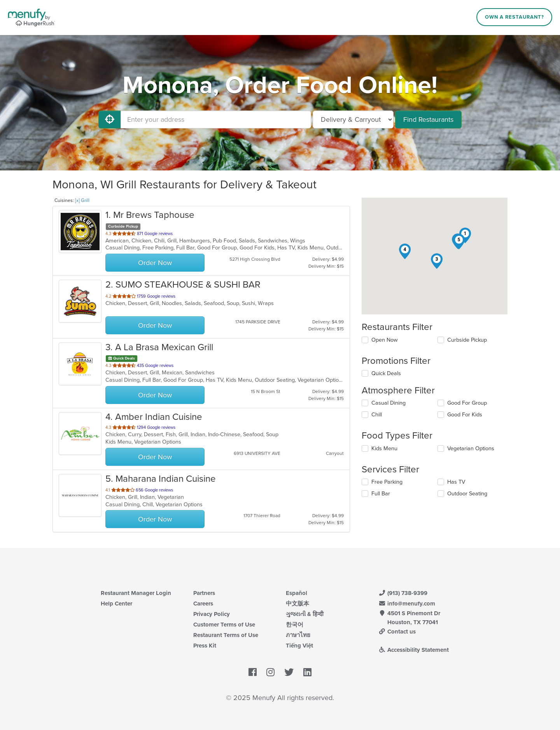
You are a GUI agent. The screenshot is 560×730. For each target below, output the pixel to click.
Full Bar (381, 494)
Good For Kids (465, 415)
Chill (377, 415)
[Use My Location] (110, 119)
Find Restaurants (428, 119)
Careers (203, 604)
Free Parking (387, 482)
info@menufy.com (407, 604)
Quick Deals (386, 373)
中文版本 (297, 604)
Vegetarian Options (471, 448)
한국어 (295, 625)
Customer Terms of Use (224, 625)
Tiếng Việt (299, 646)
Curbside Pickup (467, 340)
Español (297, 593)
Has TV (456, 482)
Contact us (397, 632)
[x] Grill (82, 200)
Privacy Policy (212, 614)
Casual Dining (388, 403)
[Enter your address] (216, 119)
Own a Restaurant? (514, 17)
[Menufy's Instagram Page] (270, 672)
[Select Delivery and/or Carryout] (353, 119)
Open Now (385, 340)
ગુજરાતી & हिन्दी (305, 614)
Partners (204, 593)
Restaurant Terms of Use (226, 635)
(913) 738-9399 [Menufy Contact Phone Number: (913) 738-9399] (403, 593)
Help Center (116, 604)
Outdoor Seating (467, 494)
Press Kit (205, 646)
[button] (437, 261)
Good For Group (467, 403)
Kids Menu (384, 448)
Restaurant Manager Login (136, 593)
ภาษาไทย (298, 635)
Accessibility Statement (414, 650)
